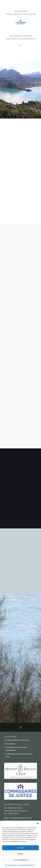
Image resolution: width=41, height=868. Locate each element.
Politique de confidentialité (27, 865)
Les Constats (10, 744)
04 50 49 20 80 (21, 11)
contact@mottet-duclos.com (20, 14)
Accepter (20, 848)
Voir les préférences (21, 860)
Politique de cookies (11, 865)
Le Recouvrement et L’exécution (18, 740)
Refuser (21, 854)
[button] (38, 823)
